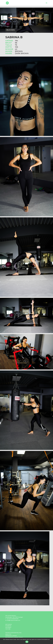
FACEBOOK (8, 626)
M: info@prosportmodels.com (13, 620)
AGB (6, 634)
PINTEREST (8, 627)
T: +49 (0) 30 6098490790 (12, 619)
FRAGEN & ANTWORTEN (12, 633)
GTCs (10, 634)
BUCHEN (11, 30)
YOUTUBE (8, 629)
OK (27, 642)
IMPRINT (15, 636)
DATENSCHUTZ (9, 637)
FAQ (20, 633)
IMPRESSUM (8, 636)
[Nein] (51, 641)
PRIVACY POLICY (19, 637)
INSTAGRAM (9, 624)
